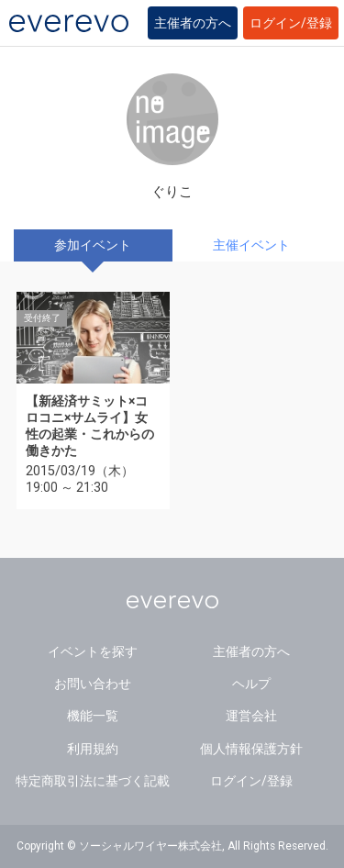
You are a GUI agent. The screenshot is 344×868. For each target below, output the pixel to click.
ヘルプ (251, 684)
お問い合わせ (93, 684)
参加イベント (93, 245)
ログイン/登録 (291, 23)
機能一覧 (93, 716)
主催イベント (251, 245)
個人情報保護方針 (251, 749)
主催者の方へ (193, 23)
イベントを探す (93, 651)
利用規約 (93, 749)
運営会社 (251, 716)
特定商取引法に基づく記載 (93, 781)
